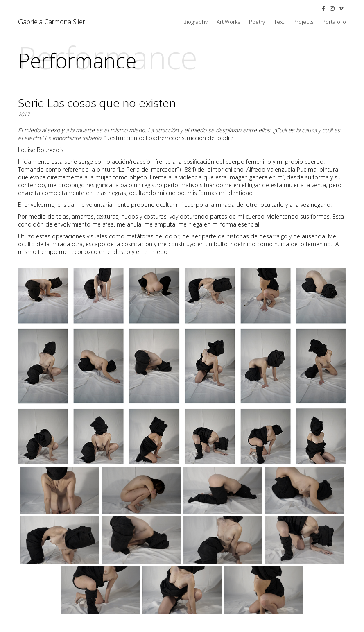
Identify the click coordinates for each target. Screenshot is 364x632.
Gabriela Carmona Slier (52, 22)
